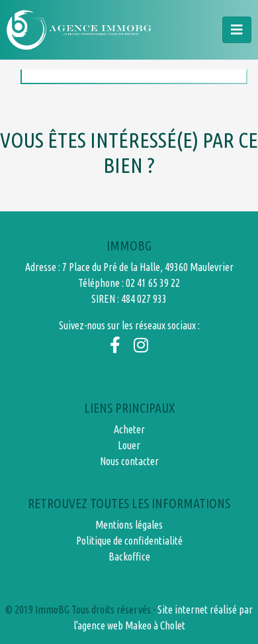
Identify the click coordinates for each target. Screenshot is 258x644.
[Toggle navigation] (237, 30)
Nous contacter (129, 461)
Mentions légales (129, 525)
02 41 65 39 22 (153, 283)
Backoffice (129, 557)
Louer (129, 445)
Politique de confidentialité (129, 541)
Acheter (129, 429)
